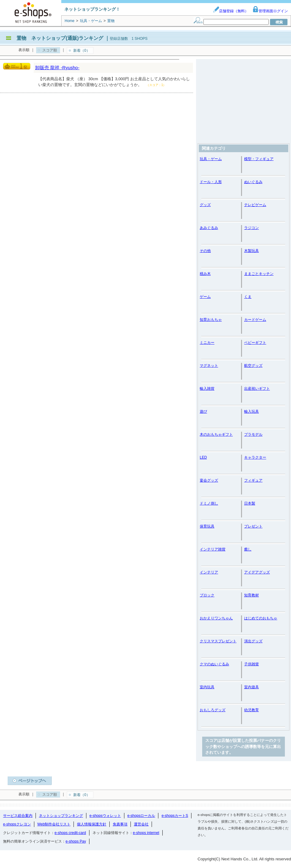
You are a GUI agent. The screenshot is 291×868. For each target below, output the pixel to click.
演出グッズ (253, 641)
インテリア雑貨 (213, 549)
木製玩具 (251, 251)
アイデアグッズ (257, 572)
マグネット (209, 366)
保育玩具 (207, 526)
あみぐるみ (209, 228)
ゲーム (205, 297)
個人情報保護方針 (92, 824)
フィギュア (253, 480)
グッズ (205, 205)
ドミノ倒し (209, 503)
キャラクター (255, 457)
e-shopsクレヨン (17, 824)
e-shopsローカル (141, 816)
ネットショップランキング (61, 816)
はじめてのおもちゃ (261, 618)
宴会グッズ (209, 480)
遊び (203, 411)
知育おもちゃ (211, 320)
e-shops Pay (76, 841)
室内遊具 (251, 687)
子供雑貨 (251, 664)
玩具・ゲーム (211, 159)
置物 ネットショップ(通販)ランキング (60, 38)
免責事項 (120, 824)
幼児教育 (251, 710)
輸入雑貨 (207, 389)
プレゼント (253, 526)
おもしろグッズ (213, 710)
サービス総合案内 (18, 816)
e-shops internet (146, 833)
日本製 (250, 503)
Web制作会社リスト (54, 824)
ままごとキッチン (259, 274)
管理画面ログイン (270, 11)
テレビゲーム (255, 205)
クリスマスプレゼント (218, 641)
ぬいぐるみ (253, 182)
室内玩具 (207, 687)
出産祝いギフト (257, 389)
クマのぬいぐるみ (214, 664)
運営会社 (141, 824)
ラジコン (251, 228)
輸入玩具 (251, 411)
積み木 (205, 274)
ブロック (207, 595)
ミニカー (207, 343)
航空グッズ (253, 366)
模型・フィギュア (259, 159)
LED (203, 457)
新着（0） (82, 51)
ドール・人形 (211, 182)
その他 (205, 251)
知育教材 (251, 595)
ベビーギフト (255, 343)
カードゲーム (255, 320)
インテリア (209, 572)
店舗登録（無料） (231, 11)
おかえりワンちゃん (216, 618)
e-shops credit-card (70, 833)
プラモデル (253, 434)
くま (248, 297)
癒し (248, 549)
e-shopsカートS (175, 816)
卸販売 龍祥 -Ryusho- (57, 68)
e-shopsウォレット (105, 816)
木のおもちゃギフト (216, 434)
